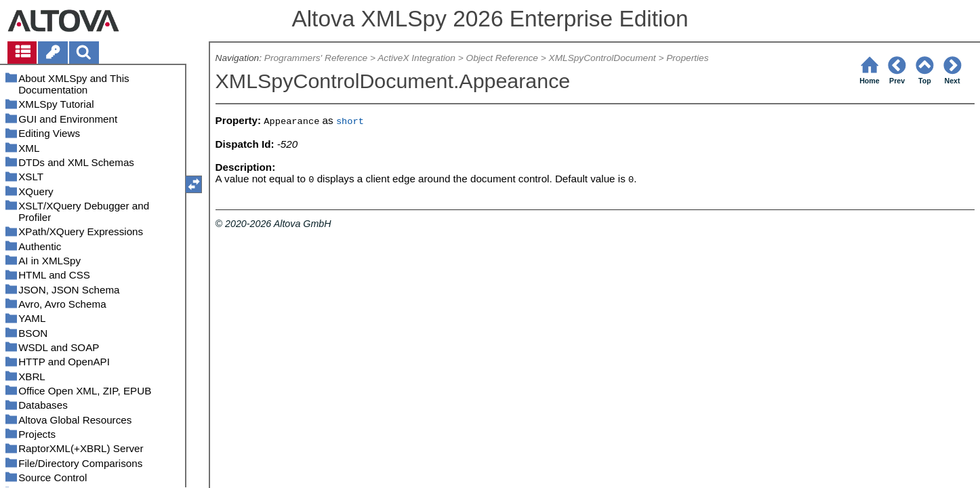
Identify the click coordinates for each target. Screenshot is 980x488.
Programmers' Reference (316, 58)
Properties (687, 58)
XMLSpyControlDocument (603, 58)
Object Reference (502, 58)
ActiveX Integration (416, 58)
